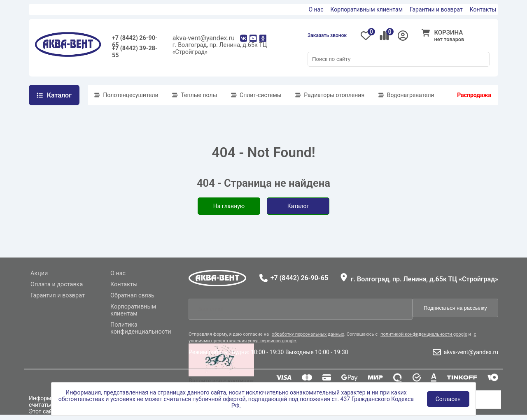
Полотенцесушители (131, 95)
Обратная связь (132, 296)
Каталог (298, 206)
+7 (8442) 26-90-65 (135, 40)
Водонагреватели (411, 95)
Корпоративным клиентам (367, 9)
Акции (39, 273)
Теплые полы (199, 95)
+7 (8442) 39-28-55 (135, 50)
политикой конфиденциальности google (424, 334)
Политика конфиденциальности (141, 328)
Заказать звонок (327, 35)
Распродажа (474, 95)
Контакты (483, 9)
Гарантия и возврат (58, 296)
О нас (316, 9)
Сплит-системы (261, 95)
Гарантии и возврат (436, 9)
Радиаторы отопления (334, 95)
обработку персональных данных (308, 334)
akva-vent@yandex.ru (204, 38)
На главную (229, 206)
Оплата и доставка (57, 284)
